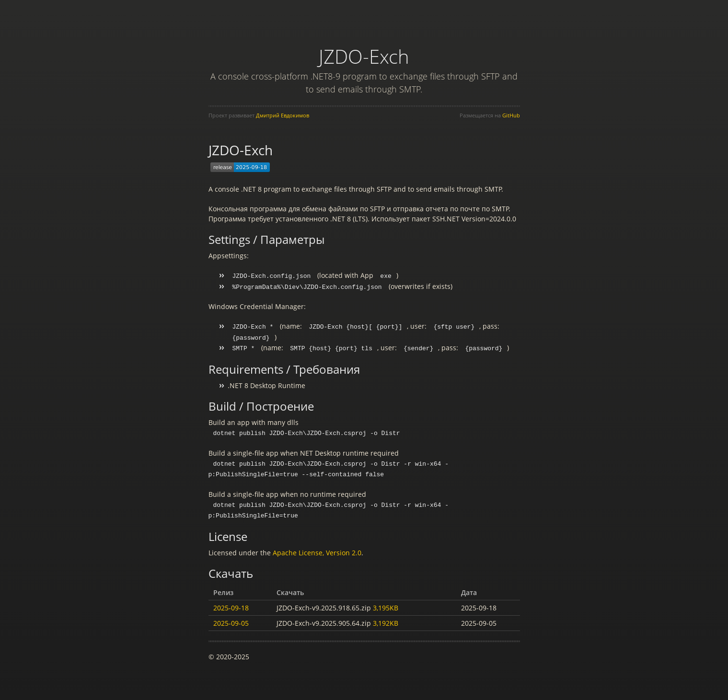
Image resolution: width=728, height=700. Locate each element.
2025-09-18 (231, 603)
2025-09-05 (231, 618)
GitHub (511, 115)
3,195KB (386, 603)
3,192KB (386, 618)
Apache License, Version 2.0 (317, 548)
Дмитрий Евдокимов (283, 115)
